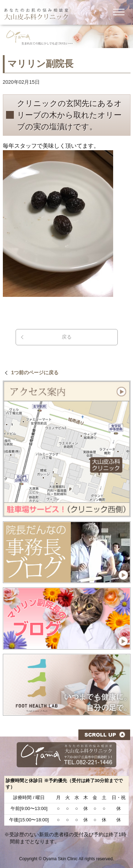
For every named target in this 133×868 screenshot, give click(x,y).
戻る (67, 337)
